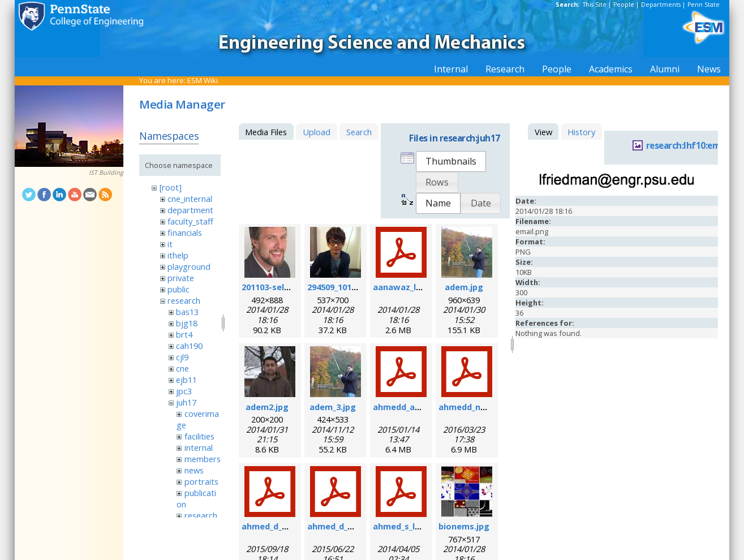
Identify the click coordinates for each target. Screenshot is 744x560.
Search (359, 132)
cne (182, 368)
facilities (199, 436)
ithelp (178, 255)
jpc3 (184, 391)
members (203, 459)
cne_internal (190, 199)
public (179, 289)
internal (199, 447)
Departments (661, 5)
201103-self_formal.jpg (289, 287)
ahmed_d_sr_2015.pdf (351, 526)
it (170, 244)
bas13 (187, 312)
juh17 (186, 402)
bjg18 (187, 323)
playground (189, 266)
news (194, 470)
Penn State (704, 5)
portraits (201, 481)
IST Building (106, 173)
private (181, 278)
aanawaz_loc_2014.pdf (418, 287)
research (184, 300)
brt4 (184, 334)
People (624, 5)
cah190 (189, 346)
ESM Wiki (203, 80)
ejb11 (186, 380)
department (190, 210)
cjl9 (182, 357)
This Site (595, 5)
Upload (317, 132)
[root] (171, 187)
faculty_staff (190, 221)
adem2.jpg (267, 407)
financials (185, 232)
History (581, 132)
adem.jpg (464, 287)
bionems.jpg (464, 526)
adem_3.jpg (333, 407)
